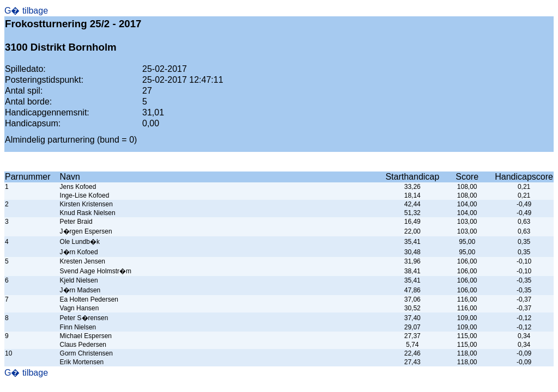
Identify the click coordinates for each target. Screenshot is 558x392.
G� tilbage (26, 11)
